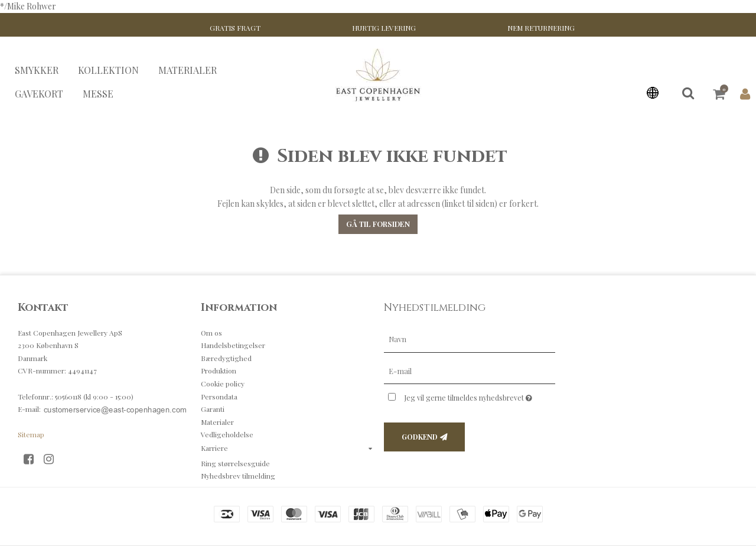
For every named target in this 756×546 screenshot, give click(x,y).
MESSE (98, 94)
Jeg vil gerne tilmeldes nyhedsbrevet (480, 395)
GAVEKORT (39, 94)
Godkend (420, 437)
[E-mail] (470, 370)
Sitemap (31, 434)
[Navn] (470, 338)
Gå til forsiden (378, 224)
